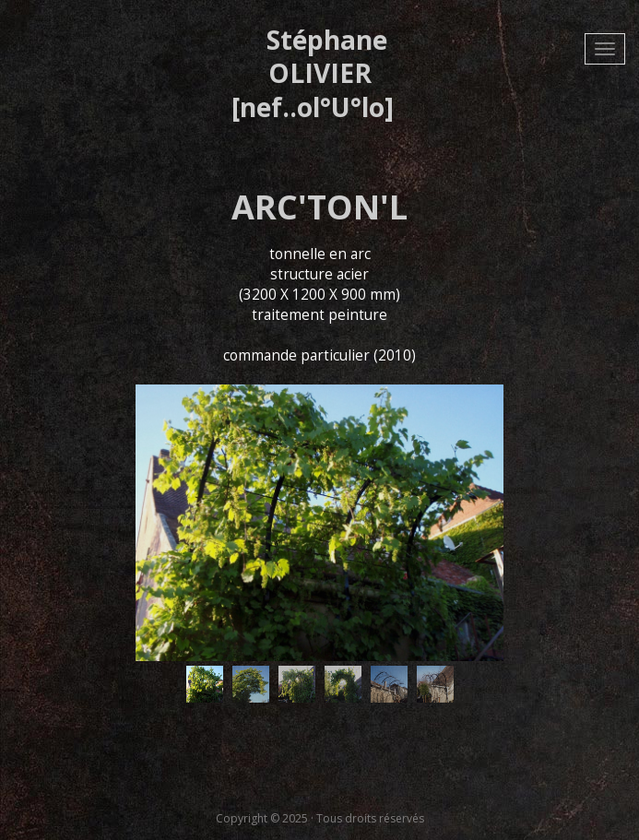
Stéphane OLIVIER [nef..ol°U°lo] (313, 73)
